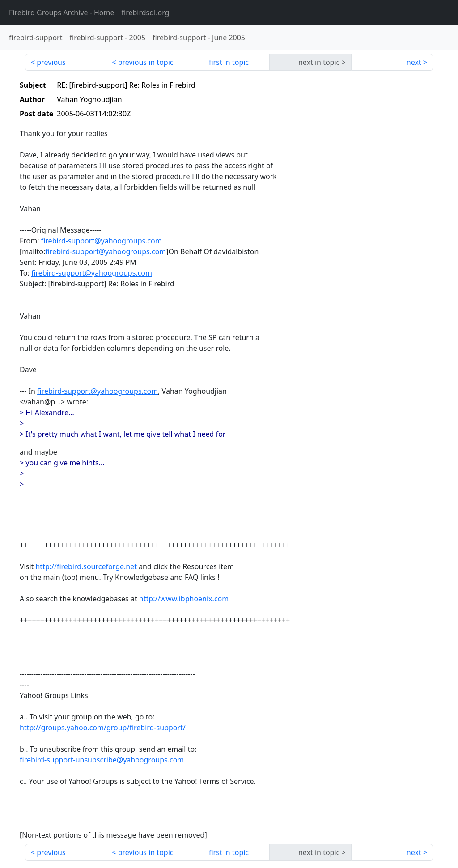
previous (51, 62)
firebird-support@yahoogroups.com (102, 241)
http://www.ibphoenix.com (184, 599)
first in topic (229, 62)
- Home (62, 13)
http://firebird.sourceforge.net (86, 566)
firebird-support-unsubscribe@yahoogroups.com (102, 760)
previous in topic (146, 62)
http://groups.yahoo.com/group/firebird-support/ (103, 728)
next (414, 62)
